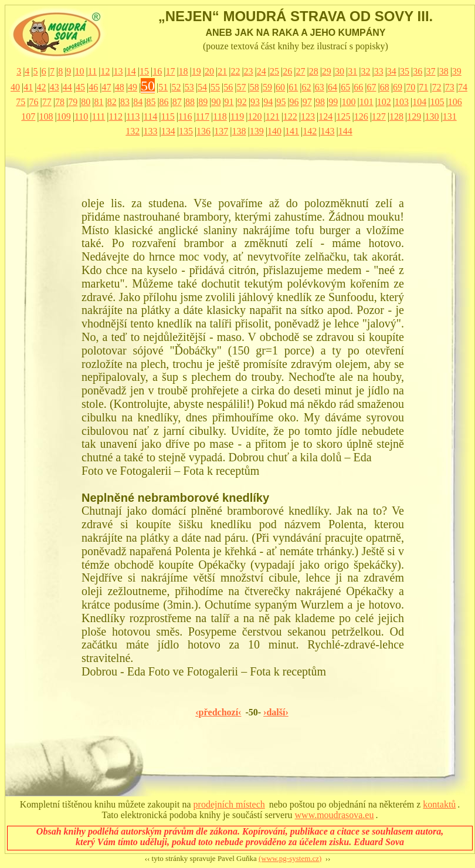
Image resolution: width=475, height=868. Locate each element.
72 (437, 87)
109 (64, 116)
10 (80, 71)
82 (112, 102)
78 (60, 102)
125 (343, 116)
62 (307, 87)
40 (15, 87)
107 (28, 116)
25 (274, 71)
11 (92, 71)
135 (186, 131)
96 (294, 102)
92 (242, 102)
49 (133, 87)
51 (163, 87)
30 (340, 71)
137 (221, 131)
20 (209, 71)
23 (249, 71)
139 (257, 131)
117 (203, 116)
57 (242, 87)
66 (358, 87)
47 (106, 87)
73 (450, 87)
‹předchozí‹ (218, 712)
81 (99, 102)
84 (138, 102)
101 (367, 102)
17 (170, 71)
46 (93, 87)
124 (325, 116)
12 (105, 71)
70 (410, 87)
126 (361, 116)
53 (189, 87)
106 (455, 102)
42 (41, 87)
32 (365, 71)
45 (80, 87)
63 (320, 87)
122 (290, 116)
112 (116, 116)
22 (235, 71)
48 (120, 87)
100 (348, 102)
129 (414, 116)
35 (405, 71)
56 (228, 87)
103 (402, 102)
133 (150, 131)
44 (67, 87)
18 (184, 71)
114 (150, 116)
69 (398, 87)
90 (216, 102)
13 (118, 71)
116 (185, 116)
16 (157, 71)
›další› (276, 712)
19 (196, 71)
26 (287, 71)
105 (437, 102)
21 (222, 71)
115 (167, 116)
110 (81, 116)
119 (237, 116)
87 (177, 102)
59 (267, 87)
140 (274, 131)
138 (239, 131)
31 (352, 71)
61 (293, 87)
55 (215, 87)
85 (151, 102)
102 (384, 102)
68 (385, 87)
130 (432, 116)
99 (333, 102)
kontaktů (439, 804)
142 (310, 131)
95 (281, 102)
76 (34, 102)
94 (268, 102)
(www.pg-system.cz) (290, 858)
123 (308, 116)
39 (457, 71)
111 (99, 116)
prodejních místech (229, 804)
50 (148, 86)
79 (73, 102)
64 (333, 87)
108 (46, 116)
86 (164, 102)
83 (125, 102)
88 (190, 102)
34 (392, 71)
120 (255, 116)
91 (229, 102)
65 (345, 87)
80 (86, 102)
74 (463, 87)
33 (379, 71)
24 (262, 71)
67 (372, 87)
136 (203, 131)
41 (28, 87)
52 (176, 87)
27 (300, 71)
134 (168, 131)
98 (320, 102)
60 (280, 87)
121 (273, 116)
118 (220, 116)
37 (430, 71)
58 (255, 87)
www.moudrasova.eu (335, 815)
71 (423, 87)
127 (379, 116)
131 (450, 116)
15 (144, 71)
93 (255, 102)
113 (133, 116)
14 (131, 71)
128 (396, 116)
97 (307, 102)
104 (419, 102)
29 (327, 71)
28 (314, 71)
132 (133, 131)
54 (202, 87)
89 (203, 102)
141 (292, 131)
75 (21, 102)
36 (418, 71)
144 (345, 131)
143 (328, 131)
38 (444, 71)
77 (47, 102)
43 (55, 87)
